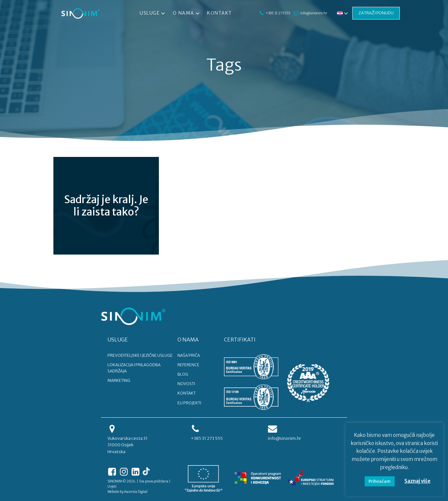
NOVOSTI (186, 384)
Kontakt (220, 13)
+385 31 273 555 (278, 13)
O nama (187, 13)
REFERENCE (188, 365)
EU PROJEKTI (189, 403)
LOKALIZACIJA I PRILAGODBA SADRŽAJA (134, 368)
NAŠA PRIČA (189, 355)
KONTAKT (187, 393)
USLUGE (118, 340)
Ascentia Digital (136, 492)
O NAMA (188, 340)
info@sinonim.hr (313, 13)
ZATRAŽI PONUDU (376, 13)
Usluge (153, 13)
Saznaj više (417, 481)
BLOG (183, 374)
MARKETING (119, 380)
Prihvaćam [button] (380, 481)
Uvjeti (112, 487)
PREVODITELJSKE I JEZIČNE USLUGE (140, 355)
